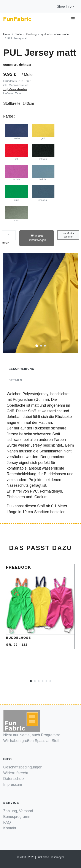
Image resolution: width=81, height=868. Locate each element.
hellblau (43, 173)
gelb (43, 132)
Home (7, 34)
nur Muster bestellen (68, 235)
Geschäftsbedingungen (23, 767)
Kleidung (31, 34)
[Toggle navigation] (73, 19)
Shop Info (64, 6)
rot (17, 152)
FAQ (7, 822)
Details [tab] (15, 380)
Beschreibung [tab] (21, 369)
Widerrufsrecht (16, 773)
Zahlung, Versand (18, 811)
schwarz (43, 152)
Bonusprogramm (17, 817)
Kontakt (10, 828)
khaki (17, 214)
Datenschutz (14, 779)
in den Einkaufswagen (37, 238)
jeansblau (43, 193)
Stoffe (18, 34)
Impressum (13, 784)
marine (17, 132)
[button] (37, 345)
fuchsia (17, 173)
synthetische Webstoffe (55, 34)
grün (17, 193)
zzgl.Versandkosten (15, 89)
